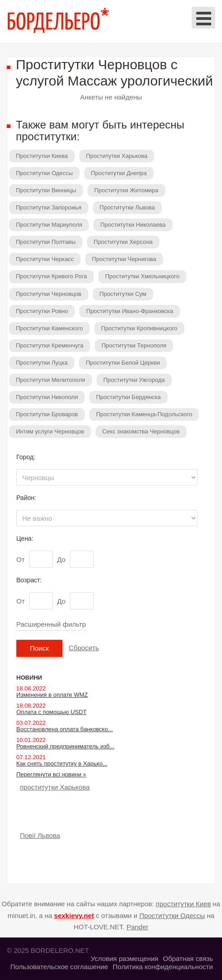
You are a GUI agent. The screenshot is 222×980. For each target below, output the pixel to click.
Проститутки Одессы (44, 173)
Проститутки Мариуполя (49, 225)
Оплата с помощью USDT (51, 712)
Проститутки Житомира (126, 190)
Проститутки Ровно (42, 311)
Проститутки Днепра (119, 173)
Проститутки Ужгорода (134, 380)
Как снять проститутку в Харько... (62, 764)
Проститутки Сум (123, 294)
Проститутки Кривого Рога (51, 276)
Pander (137, 927)
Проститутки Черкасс (45, 259)
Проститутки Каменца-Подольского (144, 414)
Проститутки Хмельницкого (142, 276)
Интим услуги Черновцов (50, 431)
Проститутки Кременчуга (50, 345)
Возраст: (29, 580)
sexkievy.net (74, 916)
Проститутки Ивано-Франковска (130, 311)
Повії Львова (40, 835)
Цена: (25, 538)
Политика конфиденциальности (163, 967)
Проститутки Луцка (42, 363)
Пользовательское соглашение (59, 967)
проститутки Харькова (55, 787)
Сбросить (84, 648)
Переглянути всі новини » (51, 774)
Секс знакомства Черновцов (141, 431)
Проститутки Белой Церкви (123, 363)
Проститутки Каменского (49, 328)
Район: (26, 498)
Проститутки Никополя (47, 397)
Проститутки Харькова (117, 156)
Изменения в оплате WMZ (52, 695)
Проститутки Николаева (133, 225)
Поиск (39, 648)
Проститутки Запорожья (49, 207)
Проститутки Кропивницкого (139, 328)
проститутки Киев (183, 904)
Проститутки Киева (42, 156)
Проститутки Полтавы (46, 242)
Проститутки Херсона (123, 242)
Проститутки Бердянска (128, 397)
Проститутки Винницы (46, 190)
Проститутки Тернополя (134, 345)
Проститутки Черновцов (49, 294)
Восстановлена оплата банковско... (65, 729)
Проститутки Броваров (47, 414)
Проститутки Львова (127, 207)
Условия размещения (124, 959)
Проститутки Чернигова (124, 259)
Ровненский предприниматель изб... (65, 746)
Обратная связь (188, 959)
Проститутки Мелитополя (51, 380)
